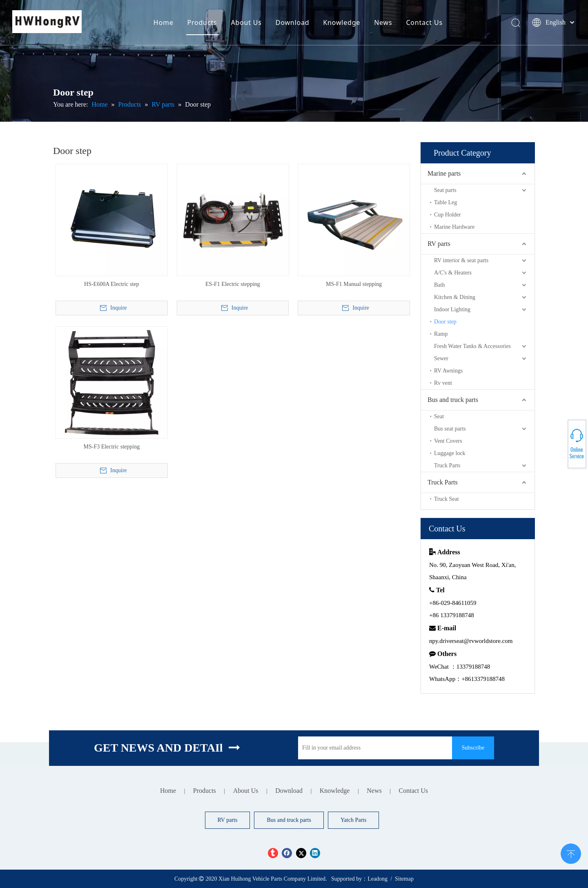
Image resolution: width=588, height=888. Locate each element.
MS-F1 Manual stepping (354, 284)
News (383, 22)
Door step (445, 322)
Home (164, 22)
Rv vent (443, 383)
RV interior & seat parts (461, 260)
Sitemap (404, 879)
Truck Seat (447, 499)
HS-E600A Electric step (112, 284)
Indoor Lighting (452, 309)
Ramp (441, 334)
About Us (246, 22)
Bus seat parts (450, 429)
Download (293, 22)
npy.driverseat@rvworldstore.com (471, 641)
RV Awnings (448, 371)
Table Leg (445, 202)
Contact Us (424, 22)
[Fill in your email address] (373, 748)
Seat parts (445, 190)
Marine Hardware (454, 227)
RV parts (439, 244)
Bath (439, 285)
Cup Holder (448, 215)
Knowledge (342, 22)
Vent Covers (448, 441)
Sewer (441, 358)
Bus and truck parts (453, 400)
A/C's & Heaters (453, 273)
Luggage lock (450, 453)
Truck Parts (447, 465)
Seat (439, 416)
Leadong (378, 879)
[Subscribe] (473, 748)
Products (202, 22)
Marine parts (444, 173)
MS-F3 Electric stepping (111, 447)
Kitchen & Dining (455, 297)
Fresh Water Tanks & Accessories (472, 346)
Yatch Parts (354, 820)
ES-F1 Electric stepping (233, 284)
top (571, 853)
